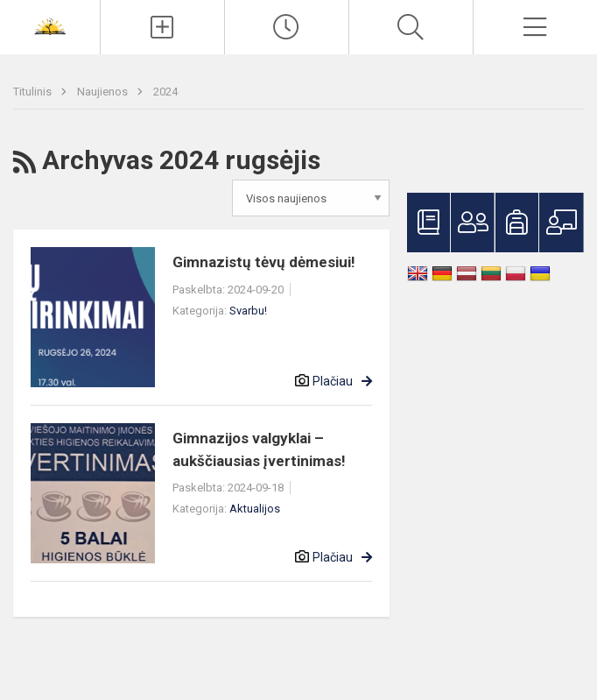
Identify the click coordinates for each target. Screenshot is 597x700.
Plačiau (333, 381)
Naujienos (104, 92)
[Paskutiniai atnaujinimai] (287, 27)
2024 (165, 92)
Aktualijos (255, 509)
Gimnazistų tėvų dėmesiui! (264, 262)
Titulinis (34, 92)
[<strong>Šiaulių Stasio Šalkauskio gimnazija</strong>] (50, 25)
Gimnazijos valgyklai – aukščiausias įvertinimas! (259, 449)
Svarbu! (248, 311)
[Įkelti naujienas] (162, 27)
